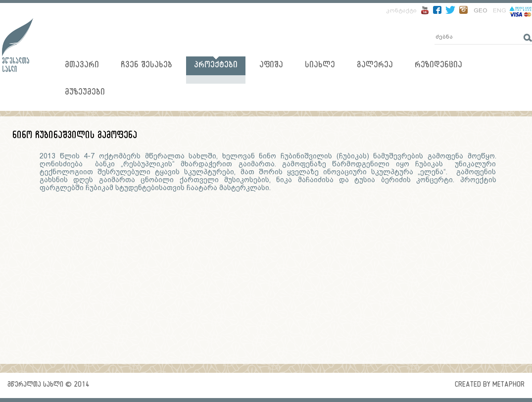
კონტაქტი (401, 10)
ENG (500, 10)
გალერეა (375, 66)
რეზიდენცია (438, 66)
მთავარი (82, 66)
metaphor (508, 385)
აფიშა (271, 66)
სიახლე (320, 66)
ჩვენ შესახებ (146, 66)
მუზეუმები (85, 93)
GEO (480, 10)
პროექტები (216, 66)
